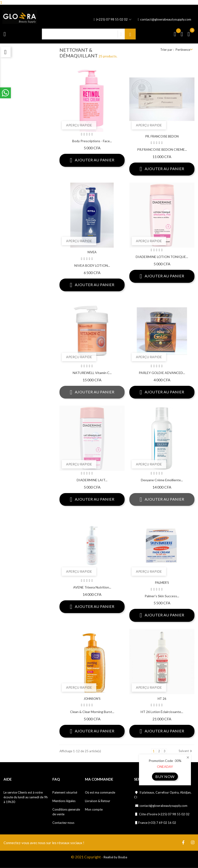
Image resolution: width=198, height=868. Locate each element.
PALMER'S (162, 583)
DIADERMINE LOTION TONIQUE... (162, 257)
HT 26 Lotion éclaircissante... (162, 712)
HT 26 (162, 699)
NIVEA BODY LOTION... (92, 265)
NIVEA (92, 252)
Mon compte (94, 809)
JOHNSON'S (92, 699)
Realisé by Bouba (115, 857)
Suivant (186, 751)
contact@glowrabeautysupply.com (164, 19)
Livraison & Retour (98, 801)
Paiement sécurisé (65, 792)
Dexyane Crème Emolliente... (162, 480)
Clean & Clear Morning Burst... (92, 712)
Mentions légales (64, 801)
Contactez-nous (63, 823)
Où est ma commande (100, 792)
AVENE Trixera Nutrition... (92, 587)
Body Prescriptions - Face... (92, 141)
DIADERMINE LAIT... (92, 480)
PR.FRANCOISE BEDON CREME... (162, 149)
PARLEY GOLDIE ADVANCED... (162, 373)
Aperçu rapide (79, 125)
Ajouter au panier (92, 160)
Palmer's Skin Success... (162, 596)
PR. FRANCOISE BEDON (162, 136)
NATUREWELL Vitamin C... (92, 373)
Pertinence (183, 50)
